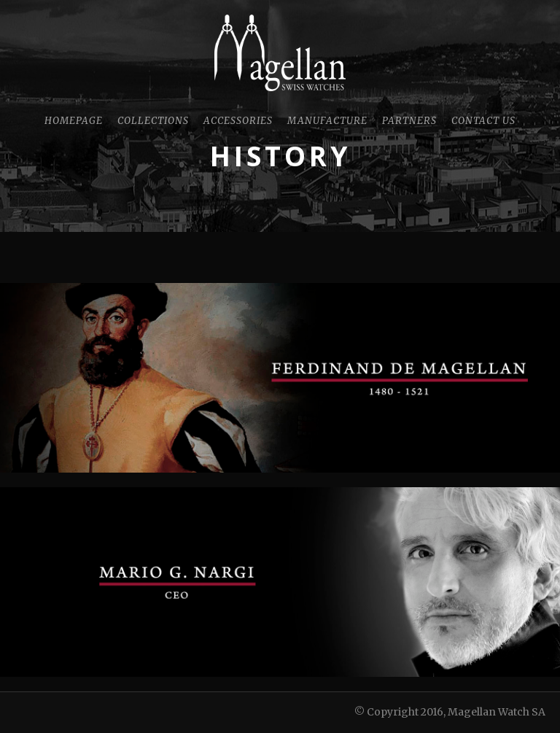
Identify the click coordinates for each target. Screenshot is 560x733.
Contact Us (483, 121)
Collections (153, 121)
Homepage (74, 121)
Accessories (238, 121)
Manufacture (327, 121)
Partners (409, 121)
